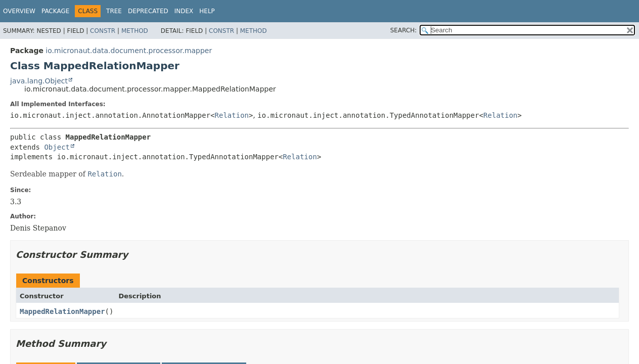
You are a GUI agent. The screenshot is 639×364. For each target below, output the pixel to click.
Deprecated (148, 11)
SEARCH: (404, 30)
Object (57, 147)
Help (207, 11)
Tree (114, 11)
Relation (232, 115)
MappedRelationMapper (62, 311)
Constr (103, 31)
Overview (19, 11)
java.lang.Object (39, 81)
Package (55, 11)
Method (135, 31)
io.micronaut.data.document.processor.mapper (129, 51)
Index (184, 11)
